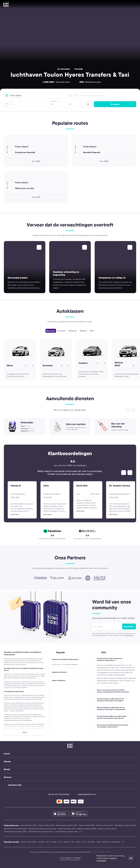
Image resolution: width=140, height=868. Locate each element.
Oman (84, 842)
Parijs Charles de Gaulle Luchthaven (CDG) (42, 829)
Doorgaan (115, 104)
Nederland (106, 842)
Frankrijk (79, 69)
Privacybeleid (129, 635)
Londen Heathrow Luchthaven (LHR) (66, 832)
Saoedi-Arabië (115, 842)
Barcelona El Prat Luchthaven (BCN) (15, 829)
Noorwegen (91, 842)
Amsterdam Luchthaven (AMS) (86, 829)
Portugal (54, 842)
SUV (92, 331)
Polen (60, 842)
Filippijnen (67, 842)
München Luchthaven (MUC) (107, 829)
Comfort (62, 331)
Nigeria (99, 842)
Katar (48, 842)
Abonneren (129, 626)
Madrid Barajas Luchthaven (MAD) (125, 825)
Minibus (83, 331)
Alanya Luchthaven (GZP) (28, 825)
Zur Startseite (64, 69)
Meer (81, 832)
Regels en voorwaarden (73, 858)
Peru (73, 842)
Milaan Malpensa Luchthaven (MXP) (15, 832)
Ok (131, 858)
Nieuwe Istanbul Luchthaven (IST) (67, 825)
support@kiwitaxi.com (85, 794)
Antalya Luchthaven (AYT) (46, 825)
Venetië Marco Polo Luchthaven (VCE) (41, 832)
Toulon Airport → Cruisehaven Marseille (65, 664)
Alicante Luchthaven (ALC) (104, 825)
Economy (51, 331)
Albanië (23, 842)
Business (73, 331)
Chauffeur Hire (15, 785)
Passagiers (54, 101)
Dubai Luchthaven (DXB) (87, 825)
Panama (78, 842)
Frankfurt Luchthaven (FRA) (66, 829)
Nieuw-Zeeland (32, 842)
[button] (70, 95)
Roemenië (42, 842)
